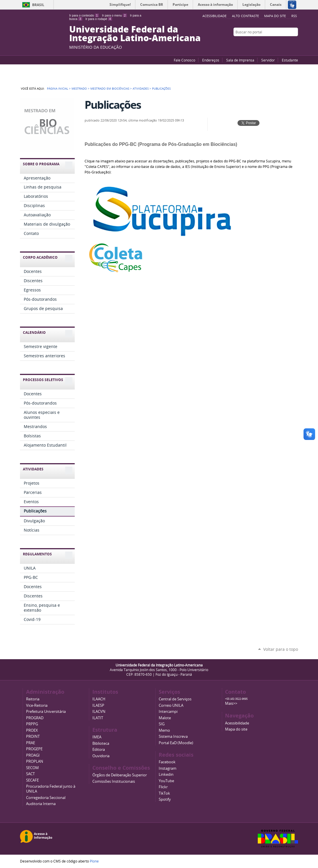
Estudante (290, 60)
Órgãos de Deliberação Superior (120, 775)
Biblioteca (101, 743)
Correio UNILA (171, 705)
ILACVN (99, 712)
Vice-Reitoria (37, 705)
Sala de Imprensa (240, 60)
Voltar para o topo (281, 649)
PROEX (32, 730)
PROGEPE (34, 749)
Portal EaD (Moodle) (176, 743)
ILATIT (98, 718)
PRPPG (32, 724)
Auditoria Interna (41, 804)
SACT (30, 774)
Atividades (141, 88)
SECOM (32, 768)
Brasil (38, 5)
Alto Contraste (245, 16)
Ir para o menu (114, 15)
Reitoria (33, 699)
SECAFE (32, 780)
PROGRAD (35, 718)
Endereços (211, 60)
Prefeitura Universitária (46, 712)
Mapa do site (275, 16)
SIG (162, 724)
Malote (165, 718)
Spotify (165, 799)
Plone (94, 861)
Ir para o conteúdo (84, 15)
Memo (164, 730)
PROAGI (33, 755)
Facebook (281, 43)
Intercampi (168, 712)
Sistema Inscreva (173, 736)
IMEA (97, 737)
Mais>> (231, 703)
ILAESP (98, 705)
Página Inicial (57, 88)
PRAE (31, 743)
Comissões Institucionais (114, 781)
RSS (294, 16)
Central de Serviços (175, 699)
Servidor (268, 60)
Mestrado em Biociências (110, 88)
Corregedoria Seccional (46, 798)
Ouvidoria (101, 756)
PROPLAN (35, 761)
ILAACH (99, 699)
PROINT (33, 736)
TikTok (164, 793)
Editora (99, 750)
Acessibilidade (237, 723)
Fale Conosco (184, 60)
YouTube (273, 43)
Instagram (295, 43)
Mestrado (79, 88)
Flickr (288, 43)
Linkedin (166, 774)
